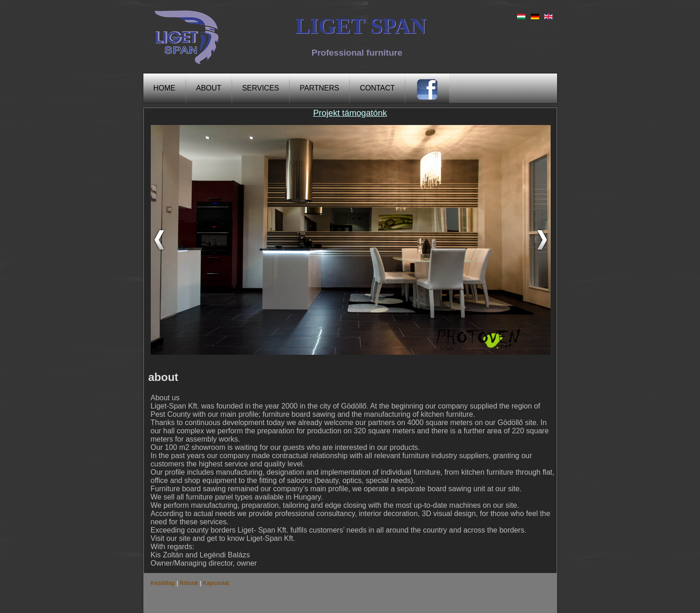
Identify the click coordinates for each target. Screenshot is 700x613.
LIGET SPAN (361, 26)
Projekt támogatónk (350, 113)
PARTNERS (319, 88)
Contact (377, 88)
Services (261, 88)
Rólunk (189, 583)
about (209, 88)
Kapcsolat (215, 583)
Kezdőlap (164, 583)
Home (165, 88)
